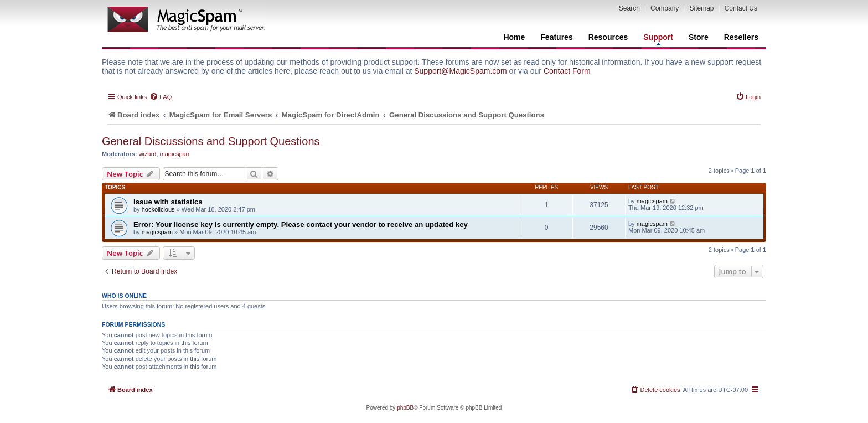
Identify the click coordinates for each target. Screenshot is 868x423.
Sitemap (701, 8)
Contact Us (741, 8)
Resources (608, 37)
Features (556, 37)
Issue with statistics (168, 202)
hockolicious (158, 209)
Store (699, 37)
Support (658, 39)
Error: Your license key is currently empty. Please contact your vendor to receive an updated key (301, 225)
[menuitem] (161, 97)
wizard (148, 154)
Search (629, 8)
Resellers (741, 37)
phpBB (405, 408)
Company (665, 8)
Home (514, 37)
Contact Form (567, 71)
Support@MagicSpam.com (461, 71)
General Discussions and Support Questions (211, 141)
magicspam (175, 154)
